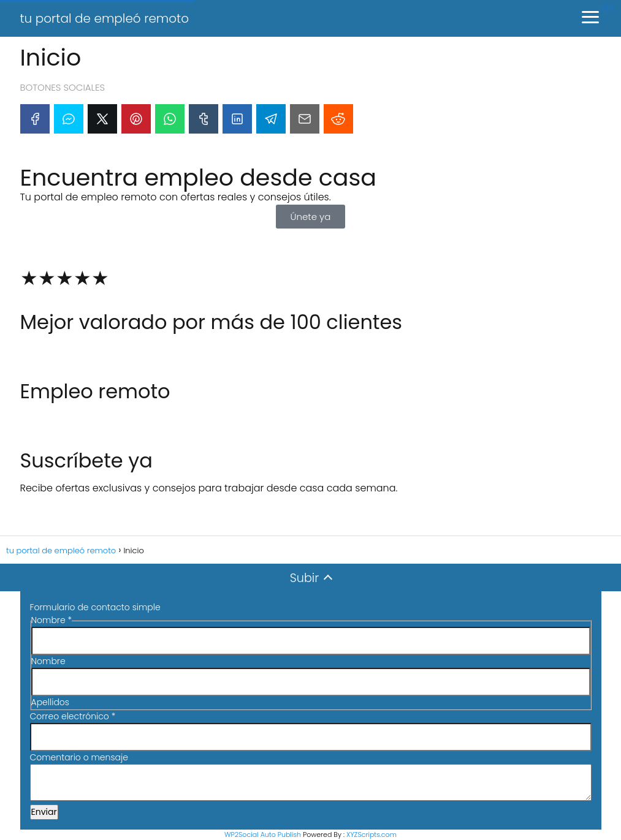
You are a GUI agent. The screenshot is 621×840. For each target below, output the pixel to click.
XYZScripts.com (371, 834)
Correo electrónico (73, 716)
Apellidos (50, 702)
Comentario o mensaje (79, 757)
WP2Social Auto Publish (263, 834)
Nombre (48, 661)
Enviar (44, 812)
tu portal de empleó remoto (105, 18)
